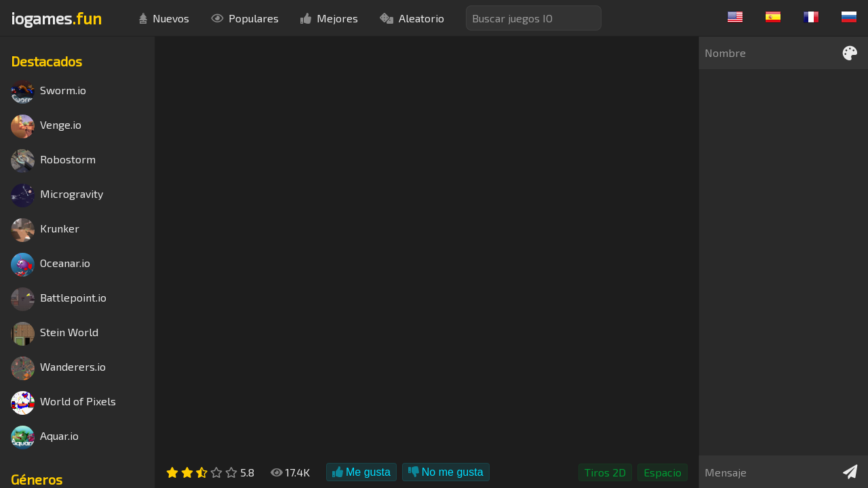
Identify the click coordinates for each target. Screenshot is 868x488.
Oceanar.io (51, 265)
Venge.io (46, 126)
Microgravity (57, 196)
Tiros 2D (605, 472)
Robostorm (53, 161)
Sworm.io (48, 92)
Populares (245, 18)
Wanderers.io (58, 368)
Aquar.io (45, 438)
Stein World (55, 334)
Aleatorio (412, 18)
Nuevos (164, 18)
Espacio (663, 472)
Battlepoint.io (59, 299)
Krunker (45, 230)
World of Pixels (63, 403)
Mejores (329, 18)
